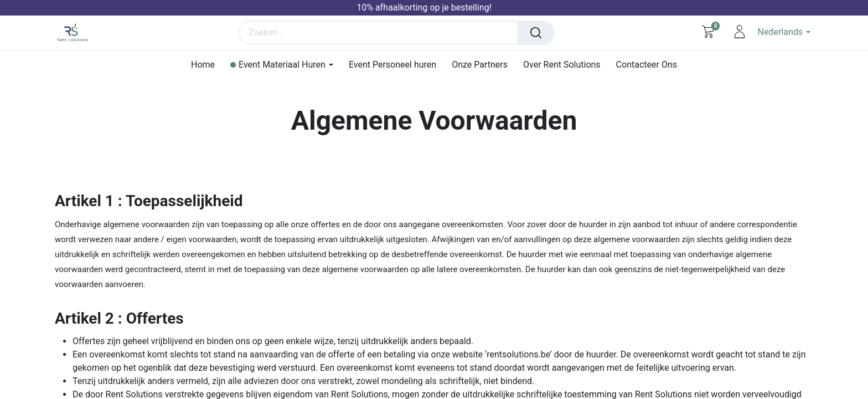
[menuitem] (203, 65)
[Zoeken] (539, 33)
